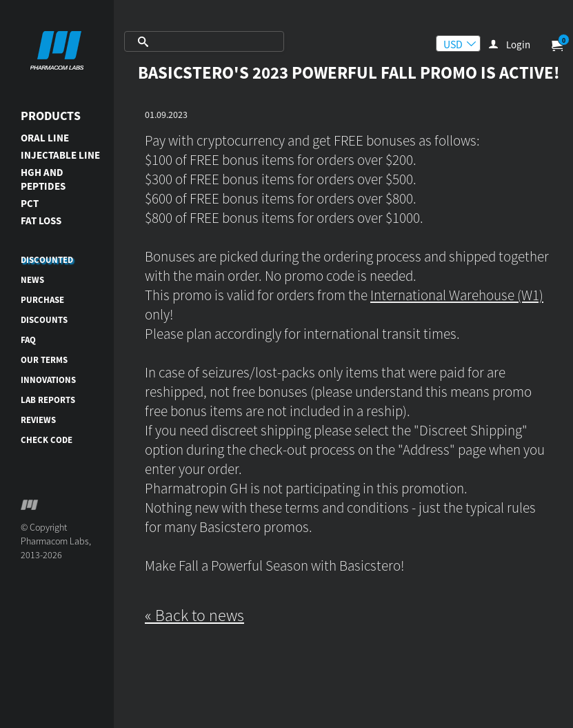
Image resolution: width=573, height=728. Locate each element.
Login (518, 45)
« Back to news (194, 615)
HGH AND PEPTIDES (43, 179)
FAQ (28, 340)
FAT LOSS (41, 220)
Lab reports (48, 400)
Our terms (44, 360)
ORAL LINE (45, 138)
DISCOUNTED (47, 260)
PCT (30, 203)
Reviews (38, 420)
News (32, 280)
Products (51, 116)
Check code (47, 440)
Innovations (48, 380)
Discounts (44, 320)
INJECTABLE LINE (60, 155)
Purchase (42, 300)
